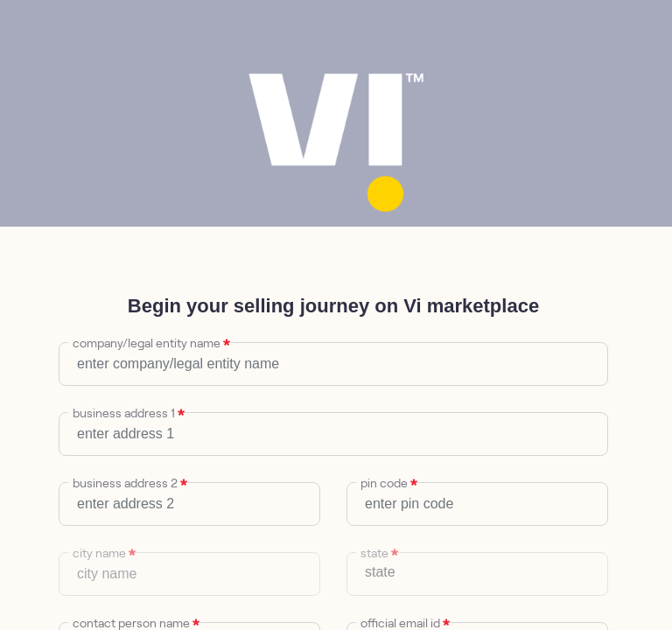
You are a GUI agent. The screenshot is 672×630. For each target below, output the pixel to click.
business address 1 (126, 413)
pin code (386, 483)
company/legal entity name (149, 343)
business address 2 (127, 483)
